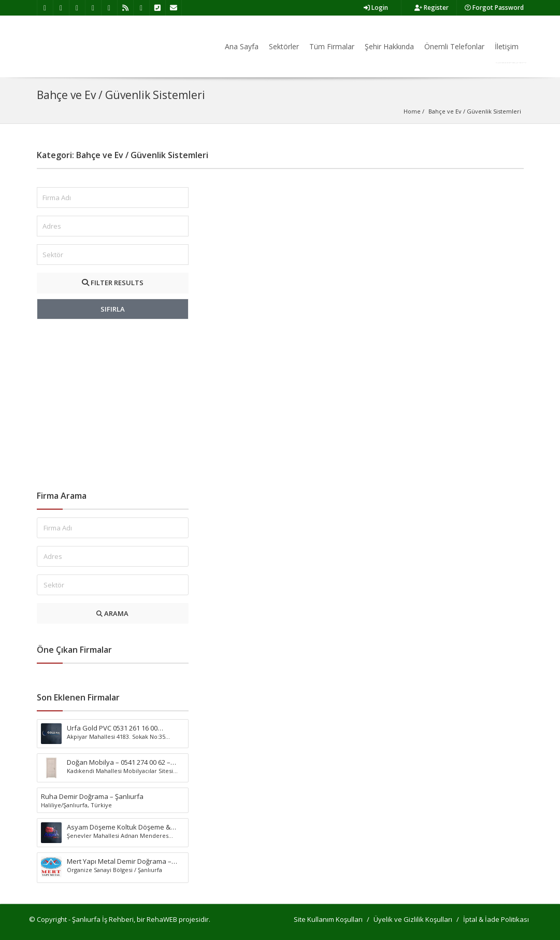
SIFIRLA (113, 309)
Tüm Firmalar (332, 46)
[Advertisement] (113, 405)
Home (412, 111)
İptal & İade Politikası (496, 919)
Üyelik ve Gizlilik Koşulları (413, 919)
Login (376, 8)
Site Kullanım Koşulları (328, 919)
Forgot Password (494, 8)
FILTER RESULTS (113, 283)
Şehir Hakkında (389, 46)
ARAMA (112, 613)
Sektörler (284, 46)
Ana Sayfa (242, 46)
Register (432, 8)
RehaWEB (162, 919)
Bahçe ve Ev (445, 111)
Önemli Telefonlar (454, 46)
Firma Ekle (511, 63)
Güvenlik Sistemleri (494, 111)
